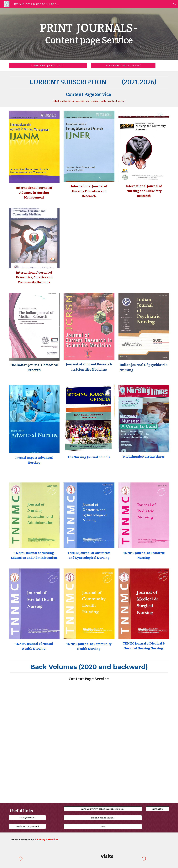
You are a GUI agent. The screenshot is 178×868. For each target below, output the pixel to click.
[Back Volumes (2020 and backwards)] (123, 65)
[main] (89, 34)
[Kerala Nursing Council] (27, 826)
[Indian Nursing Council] (103, 818)
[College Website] (27, 818)
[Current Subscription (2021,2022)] (48, 65)
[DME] (103, 827)
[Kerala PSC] (158, 809)
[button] (175, 4)
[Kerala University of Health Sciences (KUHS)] (103, 809)
